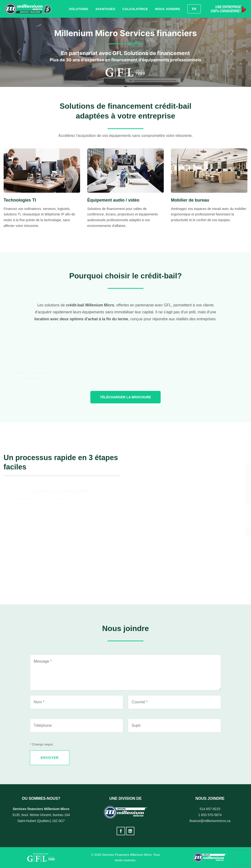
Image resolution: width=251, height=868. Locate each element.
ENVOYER (50, 758)
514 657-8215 (210, 809)
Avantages (105, 9)
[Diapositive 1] (125, 86)
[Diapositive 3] (126, 86)
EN (194, 9)
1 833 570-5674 (210, 815)
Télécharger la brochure (125, 397)
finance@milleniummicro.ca (210, 821)
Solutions (79, 9)
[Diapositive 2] (125, 86)
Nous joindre (168, 9)
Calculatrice (135, 9)
